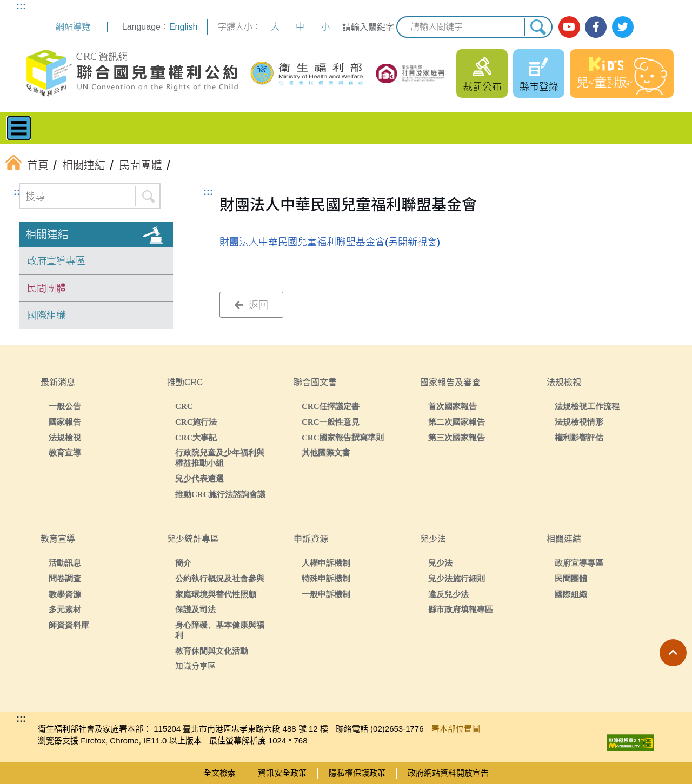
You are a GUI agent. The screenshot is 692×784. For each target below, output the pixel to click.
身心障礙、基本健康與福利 (220, 630)
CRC (184, 406)
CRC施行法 (196, 422)
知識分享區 (195, 666)
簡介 (183, 563)
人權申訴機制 (326, 563)
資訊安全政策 (282, 773)
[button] (673, 653)
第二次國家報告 (457, 422)
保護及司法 (195, 609)
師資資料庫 (69, 625)
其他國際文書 (326, 453)
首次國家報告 (453, 406)
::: (21, 6)
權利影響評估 (579, 437)
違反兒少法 (448, 594)
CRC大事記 (196, 437)
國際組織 (46, 316)
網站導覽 (73, 27)
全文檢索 (219, 773)
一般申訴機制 (326, 594)
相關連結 (47, 234)
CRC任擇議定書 (331, 406)
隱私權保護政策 (357, 773)
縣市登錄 (539, 87)
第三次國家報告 (457, 437)
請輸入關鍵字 (368, 27)
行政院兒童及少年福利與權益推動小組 (220, 458)
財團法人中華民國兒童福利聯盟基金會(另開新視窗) (330, 242)
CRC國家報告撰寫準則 (343, 437)
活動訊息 (65, 563)
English (183, 27)
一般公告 (65, 406)
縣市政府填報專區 (461, 609)
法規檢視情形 (579, 422)
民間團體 (46, 289)
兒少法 (440, 563)
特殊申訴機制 (326, 578)
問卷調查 (65, 578)
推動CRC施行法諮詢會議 (221, 494)
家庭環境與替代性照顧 (216, 594)
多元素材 (65, 609)
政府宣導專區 (56, 261)
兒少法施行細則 (457, 578)
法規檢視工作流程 (587, 406)
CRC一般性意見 (331, 422)
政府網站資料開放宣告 (448, 773)
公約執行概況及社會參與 (220, 578)
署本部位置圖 (456, 729)
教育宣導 (65, 453)
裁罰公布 (482, 87)
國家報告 (65, 422)
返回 (251, 305)
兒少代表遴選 (199, 478)
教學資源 (65, 594)
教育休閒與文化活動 (212, 651)
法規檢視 (65, 437)
